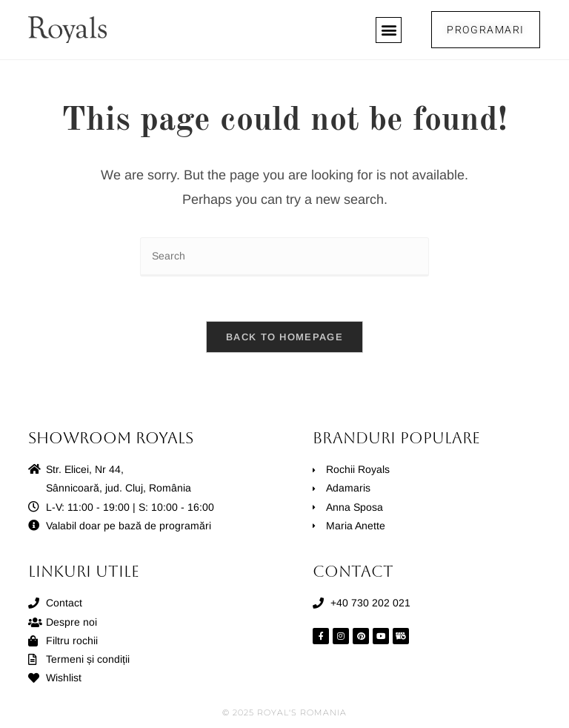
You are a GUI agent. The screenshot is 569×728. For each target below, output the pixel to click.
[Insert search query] (284, 257)
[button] (389, 30)
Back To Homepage (284, 337)
